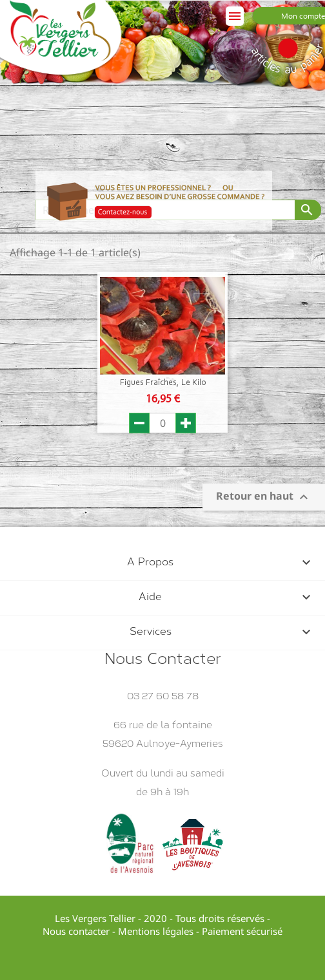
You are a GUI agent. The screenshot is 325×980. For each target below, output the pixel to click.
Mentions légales (156, 931)
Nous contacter (76, 931)
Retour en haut (264, 497)
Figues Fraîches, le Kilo (163, 383)
